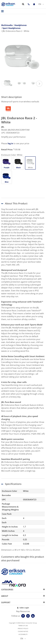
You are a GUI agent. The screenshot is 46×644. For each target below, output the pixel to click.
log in (10, 143)
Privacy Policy (23, 628)
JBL (3, 127)
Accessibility (23, 634)
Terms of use (23, 626)
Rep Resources (23, 611)
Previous (4, 84)
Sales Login (24, 608)
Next (39, 84)
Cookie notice (23, 631)
